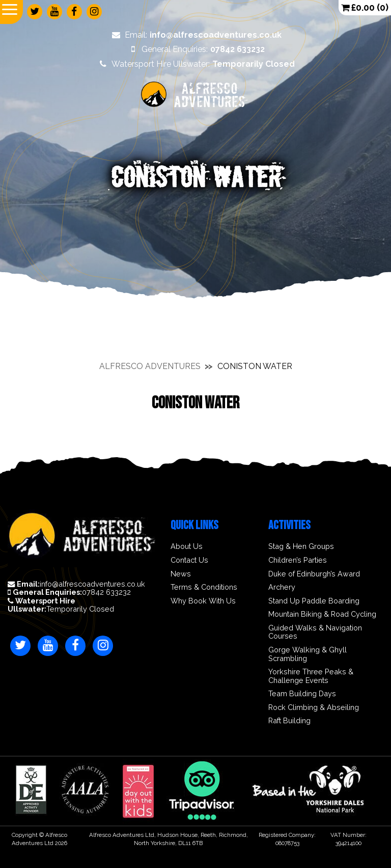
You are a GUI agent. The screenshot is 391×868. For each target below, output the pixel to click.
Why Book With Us (203, 601)
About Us (187, 546)
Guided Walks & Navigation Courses (315, 632)
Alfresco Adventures (150, 366)
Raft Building (289, 721)
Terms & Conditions (204, 587)
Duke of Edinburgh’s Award (314, 574)
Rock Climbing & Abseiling (314, 707)
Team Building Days (302, 694)
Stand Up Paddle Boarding (314, 601)
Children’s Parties (298, 560)
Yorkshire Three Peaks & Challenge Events (311, 676)
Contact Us (189, 560)
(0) (365, 7)
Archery (282, 587)
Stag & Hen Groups (301, 546)
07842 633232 (69, 592)
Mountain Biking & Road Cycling (322, 614)
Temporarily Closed (61, 605)
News (181, 574)
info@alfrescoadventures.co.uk (76, 584)
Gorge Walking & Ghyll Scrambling (308, 654)
